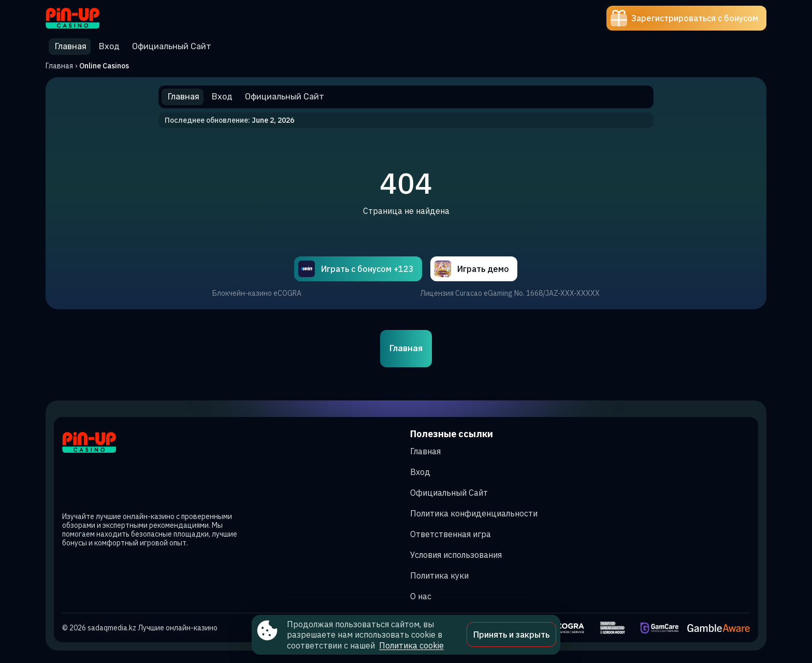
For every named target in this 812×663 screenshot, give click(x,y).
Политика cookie (411, 645)
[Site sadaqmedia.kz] (82, 18)
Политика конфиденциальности (474, 513)
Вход (420, 472)
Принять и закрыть (511, 635)
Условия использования (456, 555)
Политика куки (439, 575)
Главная (59, 66)
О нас (421, 596)
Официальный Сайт (449, 493)
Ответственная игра (451, 534)
